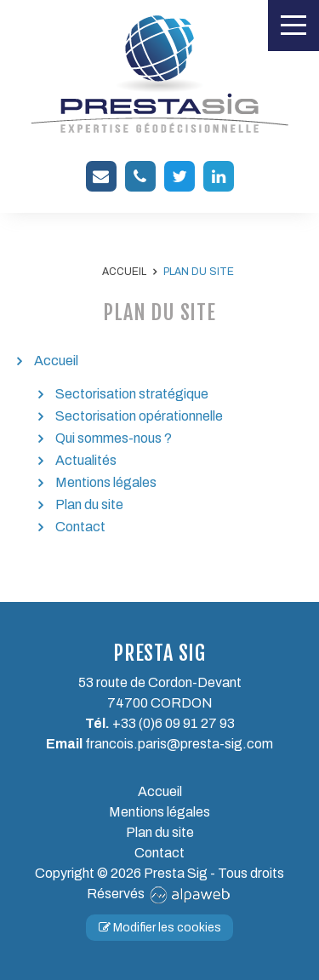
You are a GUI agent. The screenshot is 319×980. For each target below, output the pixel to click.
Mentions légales (106, 482)
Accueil (56, 361)
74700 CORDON (160, 703)
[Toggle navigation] (293, 26)
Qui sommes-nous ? (114, 438)
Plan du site (89, 504)
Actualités (86, 460)
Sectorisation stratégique (132, 394)
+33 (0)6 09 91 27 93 (174, 723)
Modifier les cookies (160, 928)
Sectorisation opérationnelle (139, 416)
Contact (80, 527)
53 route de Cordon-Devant (160, 682)
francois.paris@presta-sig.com (179, 744)
